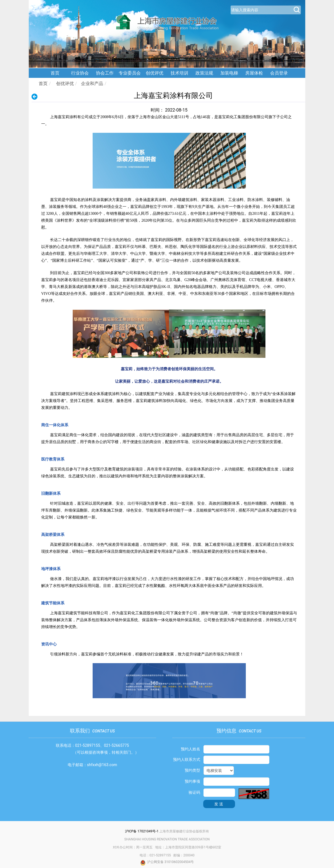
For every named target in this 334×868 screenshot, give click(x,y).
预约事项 (192, 781)
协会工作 (105, 73)
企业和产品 (92, 84)
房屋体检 (254, 73)
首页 (55, 73)
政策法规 (204, 73)
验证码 (194, 792)
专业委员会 (130, 73)
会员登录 (279, 73)
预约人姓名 (191, 749)
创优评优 (155, 73)
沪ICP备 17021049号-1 (142, 831)
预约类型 (192, 770)
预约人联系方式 (187, 759)
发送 (219, 804)
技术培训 (179, 73)
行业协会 (80, 73)
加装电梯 (229, 73)
